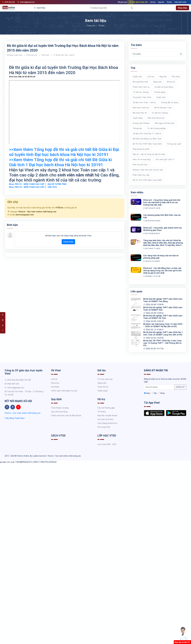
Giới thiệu (55, 387)
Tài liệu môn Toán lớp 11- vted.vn (147, 134)
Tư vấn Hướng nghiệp (156, 128)
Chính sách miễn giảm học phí (64, 391)
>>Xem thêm (64, 152)
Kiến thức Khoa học (156, 118)
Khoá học (171, 82)
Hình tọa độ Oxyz (140, 165)
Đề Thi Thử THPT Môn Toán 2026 (147, 180)
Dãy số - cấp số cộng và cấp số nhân (149, 154)
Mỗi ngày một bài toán (165, 123)
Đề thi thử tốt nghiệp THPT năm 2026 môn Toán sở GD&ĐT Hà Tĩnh (163, 317)
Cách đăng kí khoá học (107, 423)
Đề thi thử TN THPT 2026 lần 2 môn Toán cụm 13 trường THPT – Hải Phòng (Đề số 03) (162, 343)
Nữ (154, 393)
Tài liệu (169, 2)
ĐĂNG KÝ (180, 387)
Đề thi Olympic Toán (163, 108)
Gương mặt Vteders (141, 123)
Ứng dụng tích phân (141, 149)
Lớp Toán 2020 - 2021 (107, 444)
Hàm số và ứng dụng (142, 159)
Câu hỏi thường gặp (106, 408)
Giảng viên (157, 82)
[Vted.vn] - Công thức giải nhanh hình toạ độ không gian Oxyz (162, 229)
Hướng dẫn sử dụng (170, 102)
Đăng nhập (182, 8)
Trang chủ (91, 26)
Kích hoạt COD (104, 427)
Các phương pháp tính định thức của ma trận (162, 216)
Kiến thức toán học (141, 108)
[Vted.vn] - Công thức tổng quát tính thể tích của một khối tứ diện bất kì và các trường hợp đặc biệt (162, 202)
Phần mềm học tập (141, 175)
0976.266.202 (8, 2)
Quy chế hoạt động (59, 412)
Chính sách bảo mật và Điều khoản (66, 416)
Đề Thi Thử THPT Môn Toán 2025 (147, 144)
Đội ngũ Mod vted (140, 82)
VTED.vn (59, 208)
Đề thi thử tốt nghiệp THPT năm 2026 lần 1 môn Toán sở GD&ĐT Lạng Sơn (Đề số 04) (163, 333)
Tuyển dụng (138, 118)
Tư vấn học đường (141, 92)
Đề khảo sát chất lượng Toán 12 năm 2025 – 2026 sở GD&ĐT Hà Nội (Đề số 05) (163, 325)
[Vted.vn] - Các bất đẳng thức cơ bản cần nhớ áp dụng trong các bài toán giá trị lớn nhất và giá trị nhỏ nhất (162, 271)
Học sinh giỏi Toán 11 (165, 159)
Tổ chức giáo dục (105, 379)
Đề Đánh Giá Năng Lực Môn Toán (147, 139)
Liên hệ (54, 379)
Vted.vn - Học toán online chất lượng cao (37, 212)
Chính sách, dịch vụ (141, 87)
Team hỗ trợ (103, 387)
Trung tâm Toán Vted (142, 97)
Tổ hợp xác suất (174, 144)
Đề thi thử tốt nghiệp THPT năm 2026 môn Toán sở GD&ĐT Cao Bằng (163, 300)
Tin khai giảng (160, 92)
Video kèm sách (180, 2)
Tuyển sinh (137, 77)
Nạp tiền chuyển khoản (107, 416)
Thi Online (102, 412)
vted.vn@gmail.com (26, 2)
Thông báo (137, 128)
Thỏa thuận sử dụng (60, 408)
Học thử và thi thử (105, 419)
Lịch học (151, 77)
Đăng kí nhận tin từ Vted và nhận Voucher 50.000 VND (165, 381)
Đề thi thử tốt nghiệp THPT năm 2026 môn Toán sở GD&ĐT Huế (163, 309)
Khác (162, 393)
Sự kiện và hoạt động (164, 87)
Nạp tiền (161, 2)
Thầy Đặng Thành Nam (15, 418)
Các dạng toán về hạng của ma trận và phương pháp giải (161, 257)
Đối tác (153, 2)
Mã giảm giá (122, 2)
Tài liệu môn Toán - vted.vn (65, 55)
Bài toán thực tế (140, 113)
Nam (147, 393)
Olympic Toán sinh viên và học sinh (148, 170)
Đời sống (176, 77)
